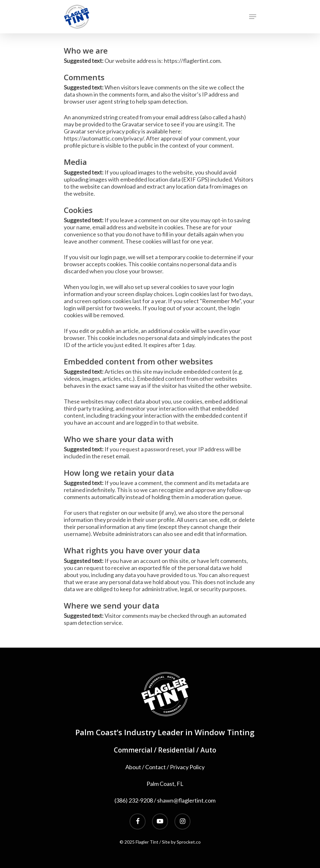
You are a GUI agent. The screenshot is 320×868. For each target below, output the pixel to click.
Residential (176, 750)
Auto (208, 750)
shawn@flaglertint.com (186, 800)
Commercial (133, 750)
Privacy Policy (187, 767)
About (133, 767)
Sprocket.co (189, 842)
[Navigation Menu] (253, 17)
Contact (156, 767)
